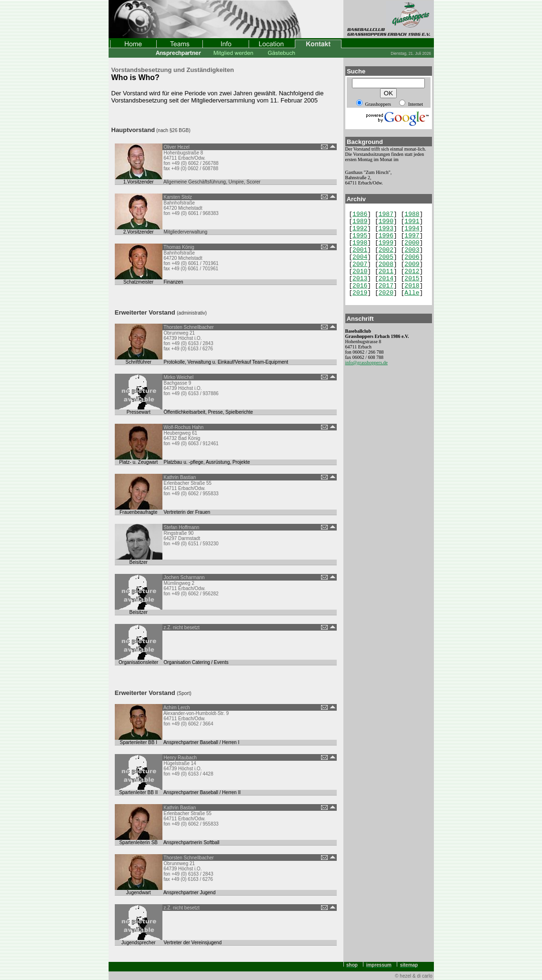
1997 (412, 236)
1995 (360, 236)
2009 (412, 264)
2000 (412, 243)
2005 (386, 257)
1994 (412, 229)
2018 (412, 286)
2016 (360, 286)
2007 (360, 264)
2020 (386, 293)
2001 (360, 250)
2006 (412, 257)
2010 (360, 271)
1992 (360, 229)
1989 (360, 221)
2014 (386, 279)
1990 (386, 221)
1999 (386, 243)
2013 (360, 279)
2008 (386, 264)
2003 (412, 250)
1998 (360, 243)
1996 (386, 236)
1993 (386, 229)
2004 (360, 257)
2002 (386, 250)
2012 (412, 271)
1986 (360, 214)
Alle (412, 293)
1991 (412, 221)
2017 (386, 286)
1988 (412, 214)
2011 (386, 271)
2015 (412, 279)
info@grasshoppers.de (366, 362)
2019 (360, 293)
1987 (386, 214)
